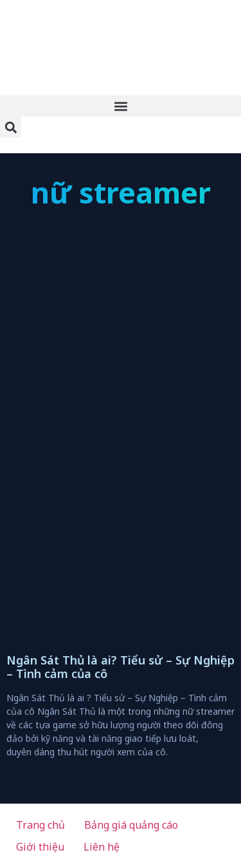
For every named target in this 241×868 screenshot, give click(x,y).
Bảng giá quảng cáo (131, 825)
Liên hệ (102, 847)
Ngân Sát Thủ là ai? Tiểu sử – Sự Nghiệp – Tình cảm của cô (121, 667)
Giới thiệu (40, 847)
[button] (121, 106)
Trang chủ (40, 825)
